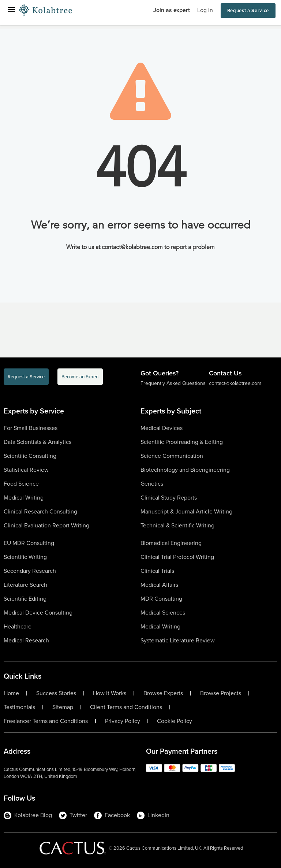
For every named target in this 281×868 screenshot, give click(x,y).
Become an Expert (80, 377)
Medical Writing (24, 498)
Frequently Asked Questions (173, 383)
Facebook (112, 815)
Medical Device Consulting (38, 613)
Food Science (21, 484)
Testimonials (19, 707)
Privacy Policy (123, 721)
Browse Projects (221, 693)
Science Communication (172, 456)
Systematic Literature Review (178, 640)
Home (11, 693)
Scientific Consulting (30, 456)
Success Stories (56, 693)
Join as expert (172, 10)
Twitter (73, 815)
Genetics (152, 484)
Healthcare (18, 626)
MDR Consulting (161, 599)
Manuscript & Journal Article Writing (186, 511)
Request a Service (248, 10)
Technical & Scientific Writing (177, 525)
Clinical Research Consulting (40, 511)
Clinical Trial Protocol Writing (177, 557)
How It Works (110, 693)
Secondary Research (30, 571)
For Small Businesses (31, 428)
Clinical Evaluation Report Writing (46, 525)
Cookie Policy (175, 721)
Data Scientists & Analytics (38, 442)
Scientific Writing (25, 557)
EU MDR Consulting (29, 543)
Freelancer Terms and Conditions (46, 721)
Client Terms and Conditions (126, 707)
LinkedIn (153, 815)
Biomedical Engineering (171, 543)
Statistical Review (26, 470)
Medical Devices (162, 428)
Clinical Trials (157, 571)
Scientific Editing (25, 599)
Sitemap (63, 707)
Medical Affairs (159, 585)
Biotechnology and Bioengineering (185, 470)
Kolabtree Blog (28, 815)
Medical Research (26, 640)
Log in (205, 10)
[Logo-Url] (45, 11)
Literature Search (25, 585)
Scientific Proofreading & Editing (182, 442)
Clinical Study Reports (169, 498)
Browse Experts (163, 693)
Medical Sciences (163, 613)
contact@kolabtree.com (235, 383)
